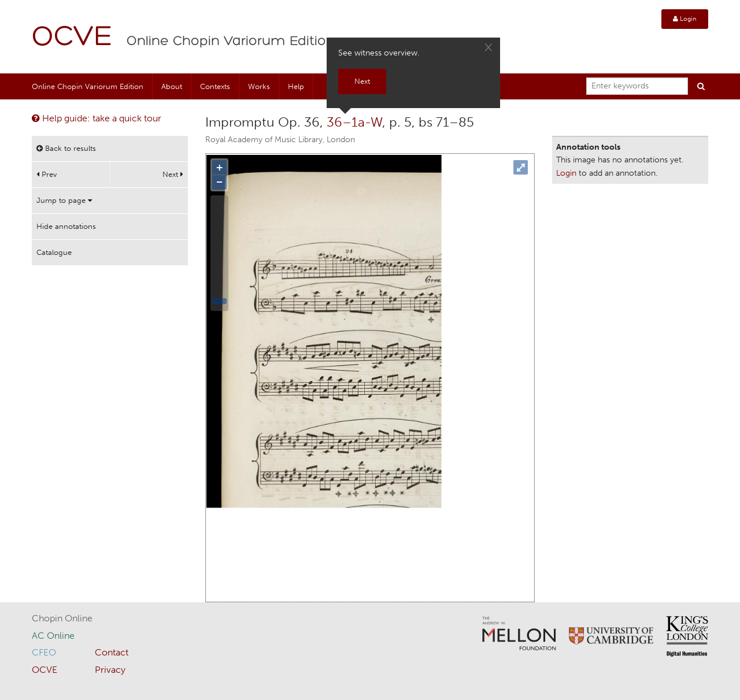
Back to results (66, 148)
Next (173, 174)
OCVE (72, 38)
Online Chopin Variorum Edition (231, 42)
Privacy (110, 670)
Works (259, 86)
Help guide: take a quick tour (97, 118)
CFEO (44, 652)
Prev (47, 174)
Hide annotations (66, 226)
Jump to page (64, 200)
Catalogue (54, 252)
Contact (112, 652)
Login (685, 19)
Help (296, 86)
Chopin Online (62, 618)
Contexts (215, 86)
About (172, 86)
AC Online (53, 636)
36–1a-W (354, 122)
